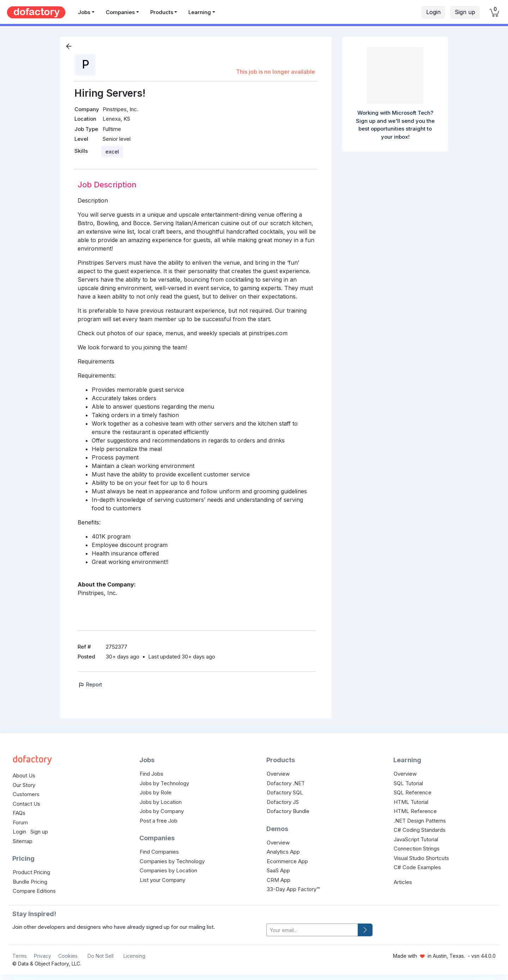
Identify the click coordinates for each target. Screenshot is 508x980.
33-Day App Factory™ (293, 889)
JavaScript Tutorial (416, 839)
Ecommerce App (287, 861)
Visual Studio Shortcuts (421, 858)
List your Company (162, 880)
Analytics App (283, 852)
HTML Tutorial (411, 802)
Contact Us (26, 804)
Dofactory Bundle (288, 811)
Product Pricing (31, 872)
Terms (20, 956)
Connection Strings (417, 849)
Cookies (68, 956)
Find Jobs (152, 774)
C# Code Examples (417, 867)
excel (112, 152)
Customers (26, 794)
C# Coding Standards (420, 830)
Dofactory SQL (285, 792)
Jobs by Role (156, 792)
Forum (20, 822)
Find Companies (159, 852)
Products (162, 12)
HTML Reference (415, 811)
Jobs (84, 12)
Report (90, 684)
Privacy (43, 956)
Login (433, 12)
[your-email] (312, 930)
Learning (200, 12)
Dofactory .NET (286, 783)
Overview (278, 774)
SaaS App (278, 870)
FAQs (19, 813)
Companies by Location (168, 870)
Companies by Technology (172, 861)
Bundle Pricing (30, 882)
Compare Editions (34, 891)
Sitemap (23, 841)
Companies (120, 12)
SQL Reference (413, 792)
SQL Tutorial (408, 783)
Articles (403, 882)
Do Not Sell (101, 956)
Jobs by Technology (164, 783)
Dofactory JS (283, 802)
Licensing (134, 956)
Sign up (465, 12)
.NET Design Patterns (420, 821)
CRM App (279, 880)
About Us (24, 775)
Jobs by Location (161, 802)
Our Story (24, 785)
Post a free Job (159, 821)
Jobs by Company (162, 811)
